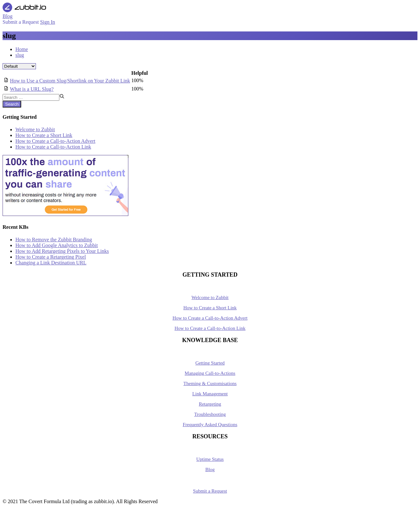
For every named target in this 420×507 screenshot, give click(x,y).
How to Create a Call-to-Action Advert (55, 141)
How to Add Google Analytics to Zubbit (57, 245)
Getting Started (210, 363)
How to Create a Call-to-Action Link (53, 147)
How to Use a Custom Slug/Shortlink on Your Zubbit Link (70, 81)
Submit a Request (210, 491)
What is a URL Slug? (32, 89)
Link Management (210, 394)
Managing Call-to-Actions (210, 373)
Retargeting (210, 404)
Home (22, 49)
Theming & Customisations (210, 383)
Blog (210, 469)
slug (20, 55)
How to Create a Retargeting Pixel (51, 257)
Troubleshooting (210, 414)
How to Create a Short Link (44, 135)
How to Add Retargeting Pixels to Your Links (62, 251)
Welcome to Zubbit (35, 129)
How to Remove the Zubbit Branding (54, 240)
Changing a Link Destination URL (51, 263)
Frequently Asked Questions (210, 425)
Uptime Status (210, 459)
